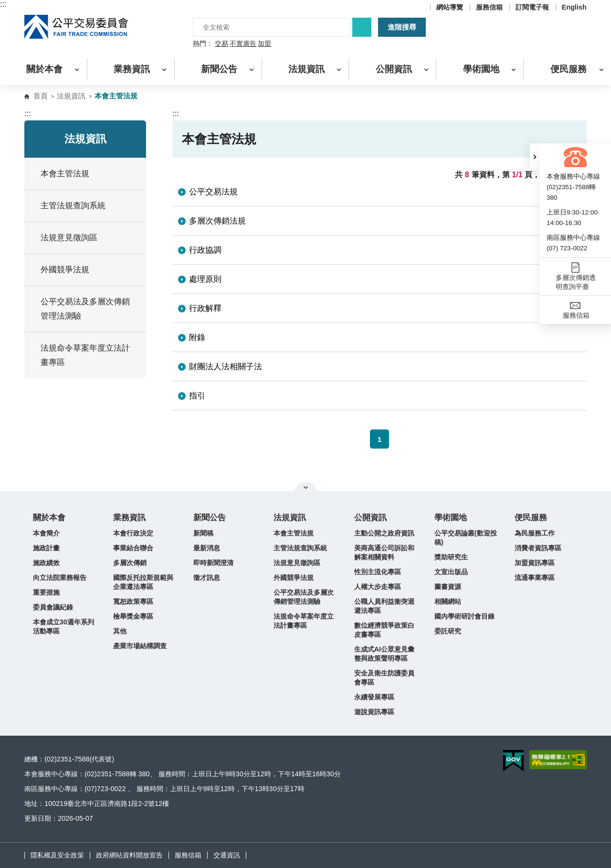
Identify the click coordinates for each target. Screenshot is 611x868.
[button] (535, 157)
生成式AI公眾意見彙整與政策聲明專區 (384, 654)
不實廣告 (243, 44)
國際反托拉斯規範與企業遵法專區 (143, 582)
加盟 (264, 44)
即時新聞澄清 (213, 563)
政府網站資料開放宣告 (129, 855)
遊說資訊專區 (374, 712)
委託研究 (448, 631)
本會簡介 (46, 533)
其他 (120, 631)
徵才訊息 (207, 578)
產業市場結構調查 (140, 646)
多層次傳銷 (130, 563)
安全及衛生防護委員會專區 (384, 678)
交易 (221, 44)
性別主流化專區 (378, 572)
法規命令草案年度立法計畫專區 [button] (90, 355)
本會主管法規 (294, 533)
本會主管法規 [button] (90, 174)
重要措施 (46, 592)
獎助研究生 (451, 557)
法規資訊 (71, 96)
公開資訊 (370, 518)
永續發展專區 (374, 697)
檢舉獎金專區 (133, 616)
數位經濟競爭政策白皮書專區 (384, 630)
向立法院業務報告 (60, 578)
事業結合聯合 (133, 548)
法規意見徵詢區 (69, 238)
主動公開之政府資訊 (384, 533)
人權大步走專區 (378, 587)
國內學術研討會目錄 (464, 616)
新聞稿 (203, 533)
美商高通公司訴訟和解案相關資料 (384, 552)
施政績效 (46, 563)
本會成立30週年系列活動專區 (63, 627)
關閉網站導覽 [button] (306, 487)
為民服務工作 (535, 533)
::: (3, 4)
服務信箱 (489, 7)
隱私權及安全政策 (57, 855)
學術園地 (451, 518)
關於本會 (49, 518)
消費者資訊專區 (538, 548)
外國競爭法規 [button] (90, 270)
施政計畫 (46, 548)
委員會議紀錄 (53, 607)
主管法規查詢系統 (73, 206)
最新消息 (207, 548)
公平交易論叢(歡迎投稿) (466, 538)
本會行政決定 (133, 533)
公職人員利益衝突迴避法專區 (384, 606)
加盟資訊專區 (535, 563)
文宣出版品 (451, 572)
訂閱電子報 (532, 7)
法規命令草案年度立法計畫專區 (304, 621)
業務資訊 (129, 518)
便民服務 (531, 518)
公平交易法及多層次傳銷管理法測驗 (85, 309)
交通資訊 (227, 855)
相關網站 (448, 601)
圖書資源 (448, 587)
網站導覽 (450, 7)
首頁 (41, 96)
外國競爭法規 (294, 578)
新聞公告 (210, 518)
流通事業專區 (535, 578)
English (574, 7)
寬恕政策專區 (133, 601)
